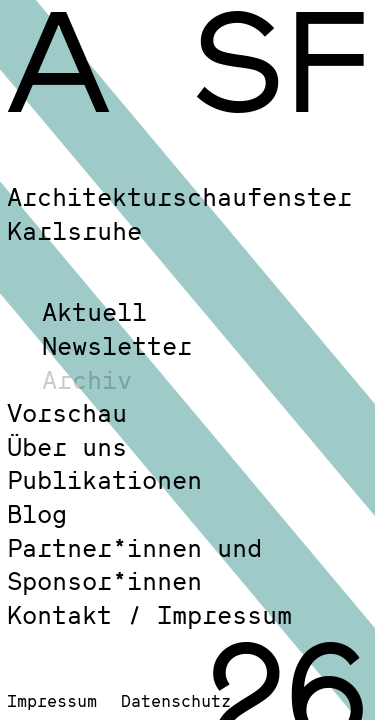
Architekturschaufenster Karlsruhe (179, 213)
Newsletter (117, 345)
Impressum (52, 700)
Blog (37, 513)
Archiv (87, 379)
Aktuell (94, 311)
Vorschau (67, 412)
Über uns (67, 446)
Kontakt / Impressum (149, 614)
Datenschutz (176, 700)
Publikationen (104, 479)
